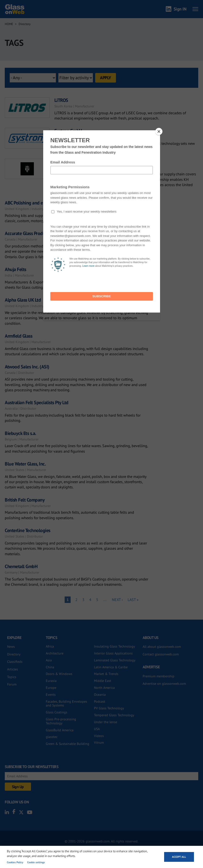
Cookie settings (36, 862)
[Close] (159, 131)
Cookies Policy (15, 862)
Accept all (179, 857)
